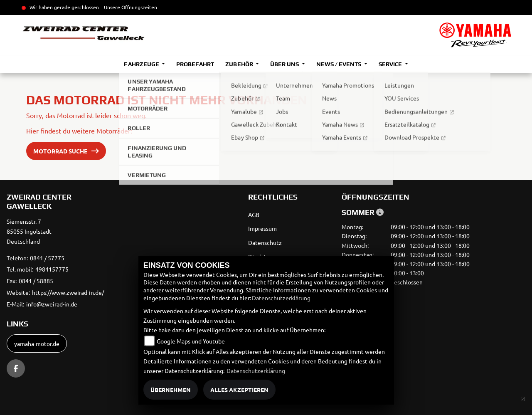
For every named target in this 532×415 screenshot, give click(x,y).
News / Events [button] (339, 64)
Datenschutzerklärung (281, 298)
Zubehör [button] (240, 64)
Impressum (262, 228)
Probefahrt (195, 64)
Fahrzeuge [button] (142, 64)
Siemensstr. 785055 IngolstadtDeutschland (29, 231)
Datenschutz (265, 242)
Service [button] (391, 64)
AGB (254, 215)
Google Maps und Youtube (191, 341)
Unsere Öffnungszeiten (131, 7)
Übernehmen (171, 390)
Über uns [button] (285, 64)
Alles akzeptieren (239, 390)
